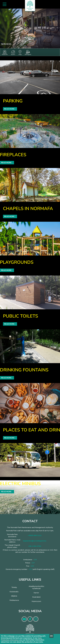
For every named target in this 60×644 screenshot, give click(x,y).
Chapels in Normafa (28, 209)
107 (33, 563)
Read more (10, 109)
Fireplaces (13, 155)
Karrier (36, 593)
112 (31, 569)
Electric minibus (20, 484)
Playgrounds (17, 262)
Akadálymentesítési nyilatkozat (36, 587)
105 (32, 566)
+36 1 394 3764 (35, 546)
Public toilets (21, 316)
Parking (13, 101)
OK (51, 636)
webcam (5, 53)
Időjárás (14, 596)
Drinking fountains (24, 370)
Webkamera (14, 600)
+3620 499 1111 (35, 536)
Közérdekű (36, 597)
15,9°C (13, 53)
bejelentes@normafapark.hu (35, 541)
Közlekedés (14, 592)
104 (35, 560)
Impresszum (36, 601)
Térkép (14, 587)
